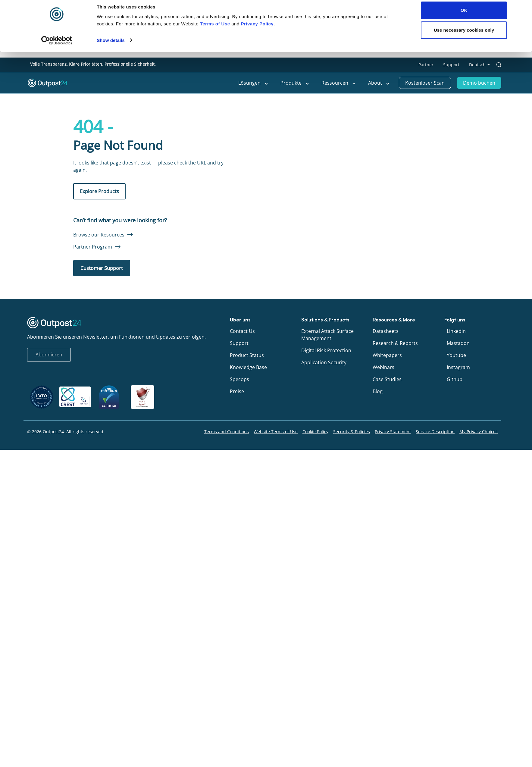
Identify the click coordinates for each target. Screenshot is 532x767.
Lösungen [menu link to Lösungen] (253, 83)
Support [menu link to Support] (451, 65)
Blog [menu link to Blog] (378, 391)
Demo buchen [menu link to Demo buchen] (479, 83)
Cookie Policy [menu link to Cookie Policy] (315, 432)
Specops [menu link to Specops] (239, 379)
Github (455, 379)
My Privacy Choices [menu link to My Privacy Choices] (479, 432)
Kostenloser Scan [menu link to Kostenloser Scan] (425, 83)
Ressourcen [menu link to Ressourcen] (339, 83)
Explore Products (99, 191)
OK (464, 337)
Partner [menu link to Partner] (426, 65)
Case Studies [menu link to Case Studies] (387, 379)
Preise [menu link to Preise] (237, 391)
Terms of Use (215, 350)
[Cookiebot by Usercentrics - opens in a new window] (57, 367)
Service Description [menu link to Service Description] (435, 432)
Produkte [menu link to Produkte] (295, 83)
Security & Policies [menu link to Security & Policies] (352, 432)
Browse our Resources (99, 235)
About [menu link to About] (379, 83)
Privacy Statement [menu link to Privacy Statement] (393, 432)
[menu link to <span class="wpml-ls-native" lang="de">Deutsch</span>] (479, 65)
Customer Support (102, 268)
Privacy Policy (257, 350)
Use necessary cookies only (464, 357)
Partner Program (93, 247)
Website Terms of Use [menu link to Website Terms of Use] (276, 432)
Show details (111, 367)
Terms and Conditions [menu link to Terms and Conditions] (227, 432)
